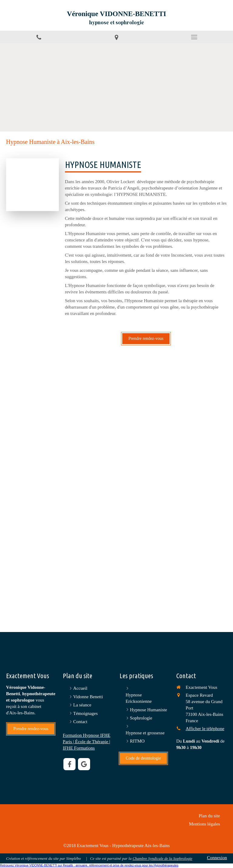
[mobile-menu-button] (194, 37)
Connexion (217, 858)
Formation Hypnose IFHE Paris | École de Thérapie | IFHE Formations (87, 742)
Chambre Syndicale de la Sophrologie (162, 858)
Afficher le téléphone (205, 729)
